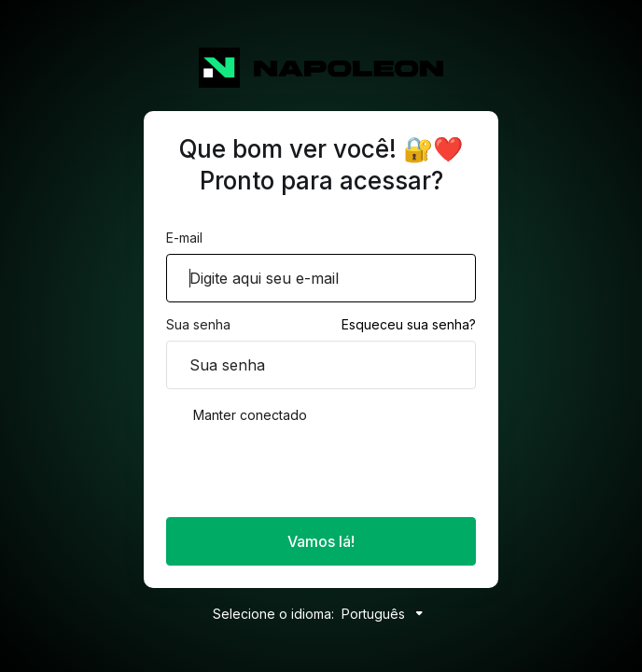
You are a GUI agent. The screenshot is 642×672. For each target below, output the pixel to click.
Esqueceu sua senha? (409, 324)
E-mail (184, 238)
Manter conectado (237, 415)
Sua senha (198, 324)
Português (386, 614)
